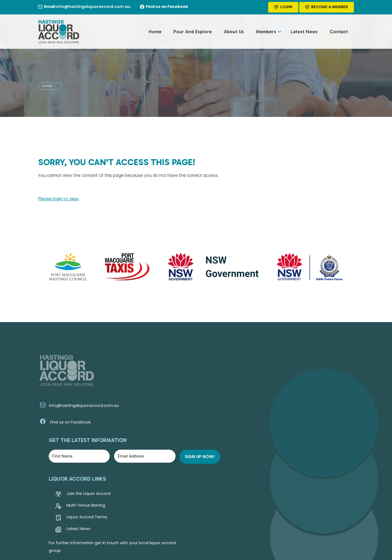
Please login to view (59, 199)
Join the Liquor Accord (181, 414)
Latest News (304, 32)
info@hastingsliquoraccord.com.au (78, 407)
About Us (234, 32)
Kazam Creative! (338, 535)
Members (266, 32)
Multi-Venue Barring (178, 425)
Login (283, 7)
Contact (339, 32)
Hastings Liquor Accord (99, 535)
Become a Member (327, 7)
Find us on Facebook (64, 423)
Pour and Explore (193, 32)
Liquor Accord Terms (179, 437)
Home (155, 32)
